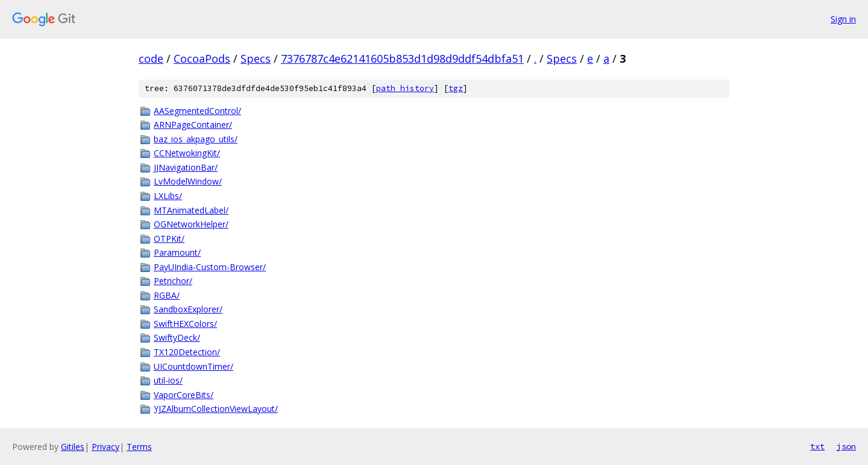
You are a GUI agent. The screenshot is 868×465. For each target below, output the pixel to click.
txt (817, 446)
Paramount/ (177, 252)
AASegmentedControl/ (197, 111)
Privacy (105, 447)
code (151, 59)
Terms (139, 447)
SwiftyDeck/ (177, 337)
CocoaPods (202, 59)
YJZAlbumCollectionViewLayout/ (216, 409)
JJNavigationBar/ (186, 167)
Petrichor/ (173, 281)
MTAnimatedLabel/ (191, 210)
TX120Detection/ (187, 352)
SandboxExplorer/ (188, 309)
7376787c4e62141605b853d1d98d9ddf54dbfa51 (402, 59)
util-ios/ (168, 380)
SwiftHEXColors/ (185, 324)
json (846, 446)
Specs (256, 59)
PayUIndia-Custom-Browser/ (210, 267)
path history (405, 88)
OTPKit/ (169, 239)
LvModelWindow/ (188, 181)
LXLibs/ (168, 196)
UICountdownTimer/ (193, 366)
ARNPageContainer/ (193, 125)
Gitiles (73, 447)
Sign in (843, 19)
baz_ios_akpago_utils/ (196, 139)
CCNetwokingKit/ (187, 153)
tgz (456, 88)
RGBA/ (167, 295)
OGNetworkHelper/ (191, 224)
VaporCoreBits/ (184, 395)
